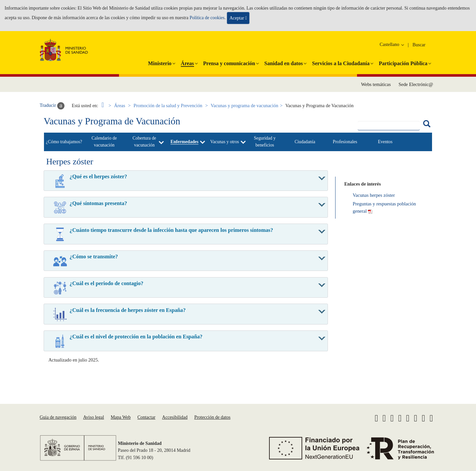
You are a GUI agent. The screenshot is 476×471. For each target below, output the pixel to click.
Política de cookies (207, 17)
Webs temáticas (376, 84)
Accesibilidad (175, 417)
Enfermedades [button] (185, 142)
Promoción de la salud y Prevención (168, 106)
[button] (160, 62)
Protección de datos (213, 417)
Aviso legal (93, 417)
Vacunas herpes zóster (374, 195)
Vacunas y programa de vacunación (244, 106)
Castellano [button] (393, 45)
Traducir (52, 106)
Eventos (385, 142)
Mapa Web (121, 417)
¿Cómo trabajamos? (64, 142)
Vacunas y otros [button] (225, 142)
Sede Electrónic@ (416, 84)
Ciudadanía (305, 142)
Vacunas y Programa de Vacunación (112, 121)
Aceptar (238, 18)
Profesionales (345, 142)
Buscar (419, 45)
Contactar (146, 417)
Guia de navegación (58, 417)
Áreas (120, 106)
